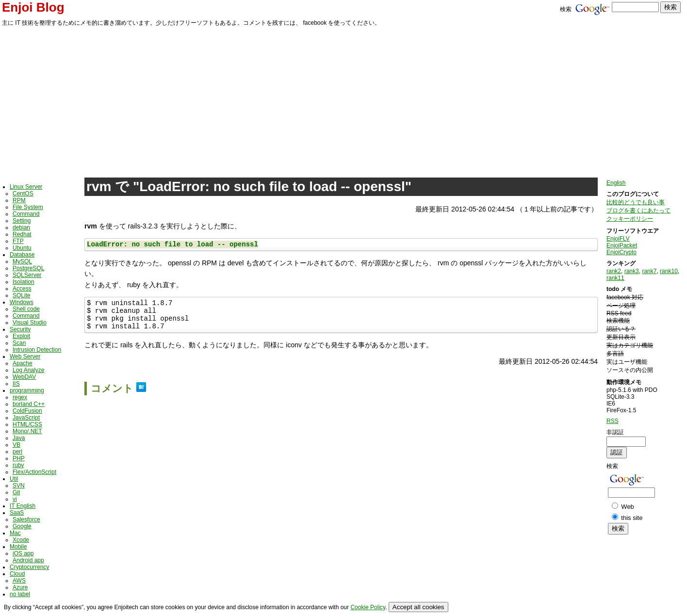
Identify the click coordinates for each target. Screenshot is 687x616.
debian (21, 227)
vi (15, 499)
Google (22, 526)
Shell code (26, 309)
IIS (16, 384)
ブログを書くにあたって (638, 211)
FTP (18, 241)
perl (17, 452)
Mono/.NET (27, 431)
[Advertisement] (343, 100)
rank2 (614, 271)
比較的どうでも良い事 (636, 202)
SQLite (22, 295)
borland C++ (29, 404)
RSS (613, 421)
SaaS (17, 513)
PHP (19, 458)
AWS (19, 581)
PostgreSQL (28, 268)
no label (20, 594)
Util (14, 479)
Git (16, 492)
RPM (19, 200)
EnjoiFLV (618, 239)
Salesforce (26, 519)
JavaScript (26, 418)
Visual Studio (30, 323)
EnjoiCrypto (622, 252)
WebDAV (24, 377)
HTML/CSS (27, 424)
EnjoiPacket (622, 245)
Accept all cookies (418, 607)
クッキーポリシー (630, 219)
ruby (18, 465)
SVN (19, 486)
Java (19, 438)
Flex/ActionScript (34, 472)
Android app (28, 560)
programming (27, 390)
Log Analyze (28, 370)
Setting (22, 221)
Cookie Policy (368, 607)
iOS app (23, 553)
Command (26, 214)
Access (22, 289)
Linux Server (26, 187)
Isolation (24, 282)
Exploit (21, 336)
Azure (20, 587)
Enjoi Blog (33, 7)
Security (20, 329)
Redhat (22, 234)
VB (16, 445)
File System (28, 207)
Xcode (21, 540)
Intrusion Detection (37, 350)
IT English (23, 506)
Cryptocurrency (29, 567)
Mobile (18, 547)
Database (22, 255)
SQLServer (27, 275)
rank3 (632, 271)
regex (20, 397)
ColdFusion (27, 411)
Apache (23, 363)
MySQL (22, 261)
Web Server (25, 357)
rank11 (615, 278)
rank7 (649, 271)
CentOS (23, 194)
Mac (15, 533)
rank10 (669, 271)
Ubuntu (22, 248)
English (616, 183)
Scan (19, 343)
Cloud (17, 574)
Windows (22, 302)
